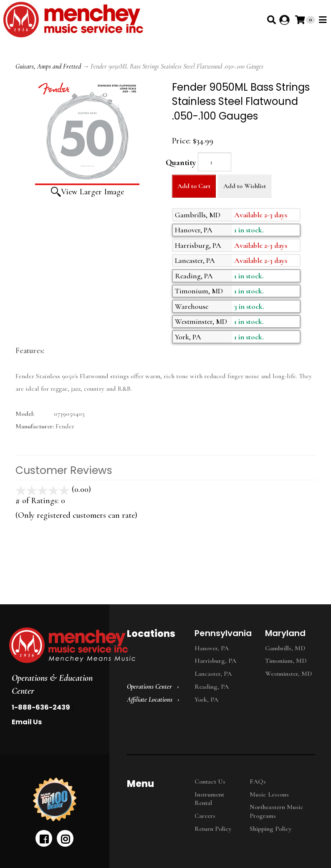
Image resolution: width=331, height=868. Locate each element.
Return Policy (213, 829)
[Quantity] (215, 162)
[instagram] (65, 838)
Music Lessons (269, 794)
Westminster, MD (289, 674)
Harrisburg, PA (215, 661)
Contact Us (210, 781)
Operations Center (149, 687)
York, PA (206, 700)
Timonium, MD (286, 661)
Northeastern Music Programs (277, 811)
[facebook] (44, 838)
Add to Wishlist (245, 186)
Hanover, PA (212, 648)
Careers (205, 816)
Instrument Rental (209, 799)
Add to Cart (194, 186)
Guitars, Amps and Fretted (48, 66)
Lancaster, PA (213, 674)
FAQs (258, 781)
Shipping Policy (271, 829)
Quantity (181, 163)
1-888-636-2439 (41, 707)
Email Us (27, 722)
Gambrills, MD (285, 648)
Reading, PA (212, 687)
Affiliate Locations (150, 700)
